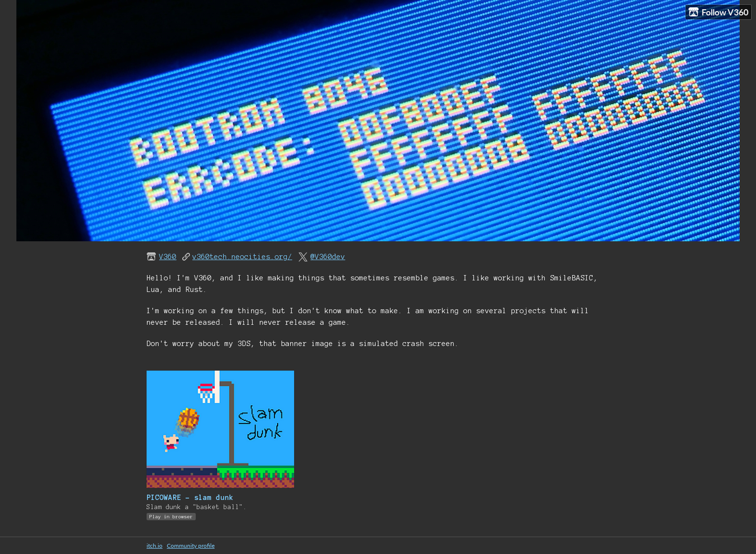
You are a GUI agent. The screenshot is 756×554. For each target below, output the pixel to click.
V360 (168, 257)
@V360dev (328, 257)
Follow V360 (718, 12)
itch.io (155, 546)
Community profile (191, 546)
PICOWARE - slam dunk (190, 498)
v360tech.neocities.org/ (242, 257)
